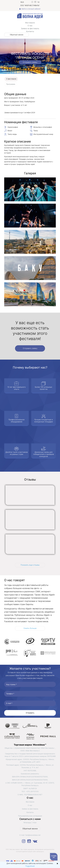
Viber (35, 823)
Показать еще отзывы (30, 565)
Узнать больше (30, 628)
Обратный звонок (17, 35)
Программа (11, 84)
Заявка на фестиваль (30, 28)
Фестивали (30, 23)
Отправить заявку (30, 62)
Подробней (30, 866)
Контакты (30, 31)
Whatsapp (27, 823)
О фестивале (11, 79)
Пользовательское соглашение (30, 816)
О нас (30, 26)
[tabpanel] (30, 200)
